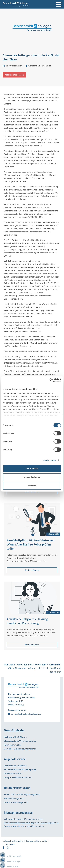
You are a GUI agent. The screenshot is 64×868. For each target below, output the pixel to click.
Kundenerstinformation (37, 841)
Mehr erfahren (32, 570)
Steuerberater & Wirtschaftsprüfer (20, 741)
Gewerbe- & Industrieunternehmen (20, 749)
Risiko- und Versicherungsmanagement (22, 794)
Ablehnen (32, 486)
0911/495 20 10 (17, 710)
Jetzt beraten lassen (14, 75)
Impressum (10, 844)
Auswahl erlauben (32, 477)
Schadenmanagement (14, 798)
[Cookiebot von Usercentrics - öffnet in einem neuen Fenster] (49, 380)
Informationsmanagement (16, 802)
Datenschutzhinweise (13, 841)
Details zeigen (49, 460)
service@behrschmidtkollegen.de (25, 714)
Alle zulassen (32, 468)
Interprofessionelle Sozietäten (18, 777)
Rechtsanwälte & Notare (15, 737)
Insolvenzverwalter (13, 745)
